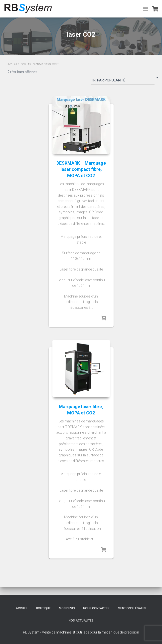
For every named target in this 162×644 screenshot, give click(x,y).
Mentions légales (132, 608)
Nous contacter (96, 608)
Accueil (12, 64)
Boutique (43, 608)
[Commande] (123, 81)
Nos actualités (81, 621)
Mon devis (67, 608)
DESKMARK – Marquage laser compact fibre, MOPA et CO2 (81, 169)
